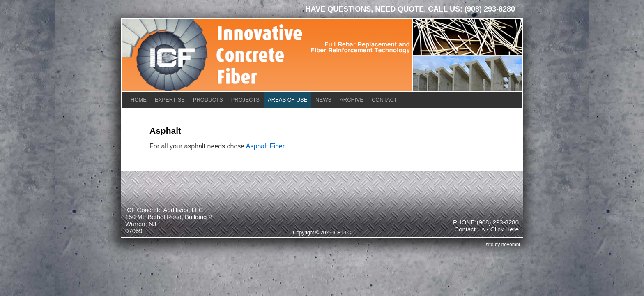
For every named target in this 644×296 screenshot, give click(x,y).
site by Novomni (503, 245)
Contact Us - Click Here (486, 229)
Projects (245, 100)
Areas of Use (287, 100)
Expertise (170, 100)
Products (208, 100)
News (323, 100)
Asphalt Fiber (265, 146)
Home (139, 100)
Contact (384, 100)
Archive (352, 100)
